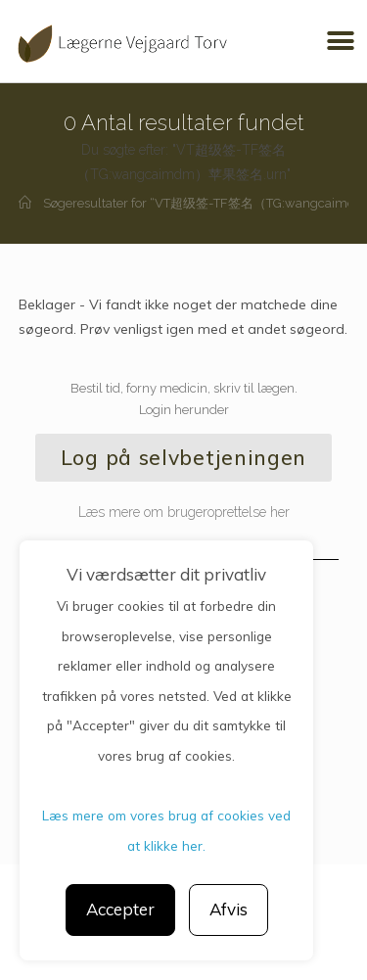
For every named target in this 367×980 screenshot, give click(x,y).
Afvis (229, 909)
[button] (340, 42)
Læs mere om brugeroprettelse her (184, 512)
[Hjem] (25, 203)
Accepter (120, 909)
